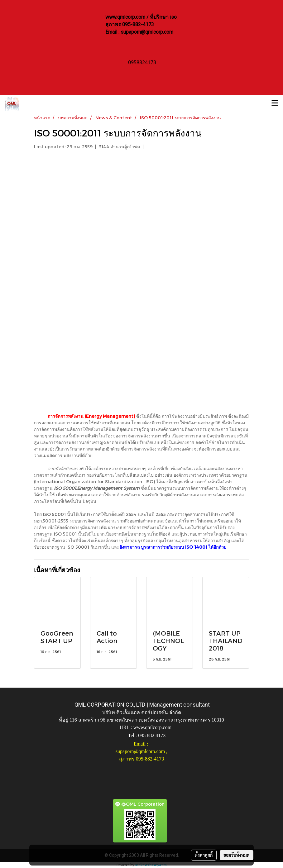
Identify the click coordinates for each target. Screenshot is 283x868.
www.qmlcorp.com (153, 727)
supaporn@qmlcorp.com (147, 32)
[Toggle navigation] (275, 104)
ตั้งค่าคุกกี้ (204, 855)
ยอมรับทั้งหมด (237, 855)
